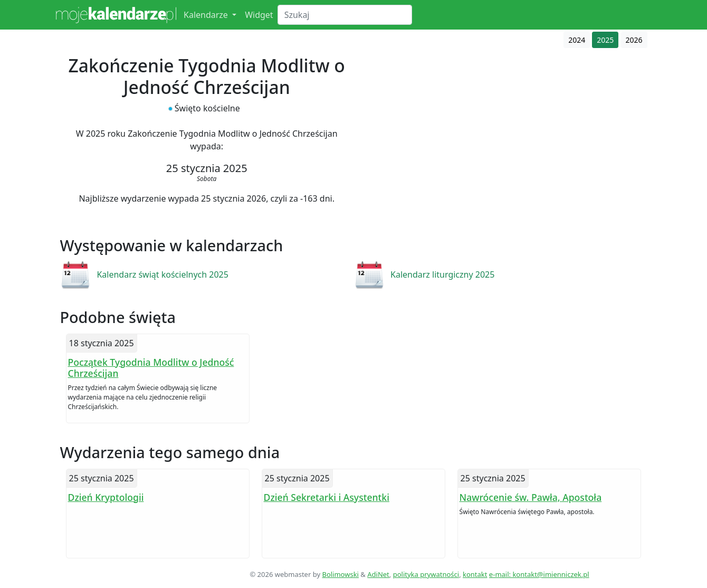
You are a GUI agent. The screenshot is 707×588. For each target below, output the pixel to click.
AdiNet (378, 574)
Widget (259, 15)
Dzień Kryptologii (106, 497)
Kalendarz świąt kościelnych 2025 (163, 274)
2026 (634, 40)
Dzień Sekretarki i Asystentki (327, 497)
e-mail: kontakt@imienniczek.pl (539, 574)
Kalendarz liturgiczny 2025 (442, 274)
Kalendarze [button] (207, 15)
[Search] (345, 15)
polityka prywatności (426, 574)
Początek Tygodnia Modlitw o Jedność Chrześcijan (151, 368)
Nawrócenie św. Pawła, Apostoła (531, 497)
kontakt (475, 574)
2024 (577, 40)
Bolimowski (340, 574)
